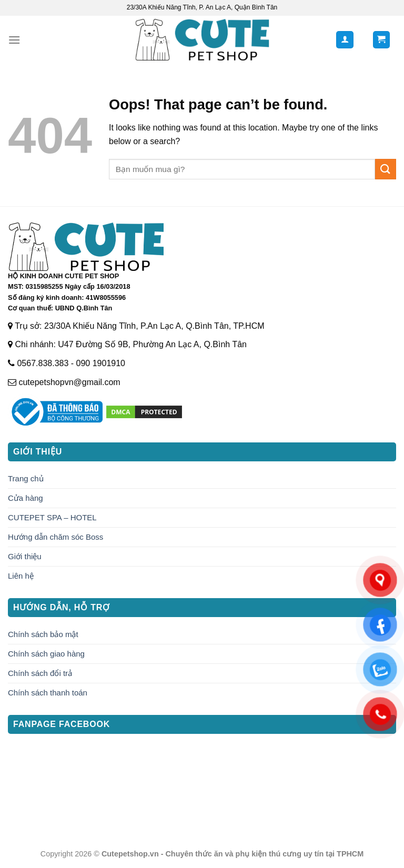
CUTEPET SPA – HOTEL (52, 517)
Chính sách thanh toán (48, 693)
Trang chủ (26, 478)
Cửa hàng (26, 498)
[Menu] (14, 40)
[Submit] (386, 169)
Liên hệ (21, 576)
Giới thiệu (25, 556)
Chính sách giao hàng (46, 654)
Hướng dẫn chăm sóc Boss (55, 537)
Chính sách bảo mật (43, 634)
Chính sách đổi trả (40, 673)
